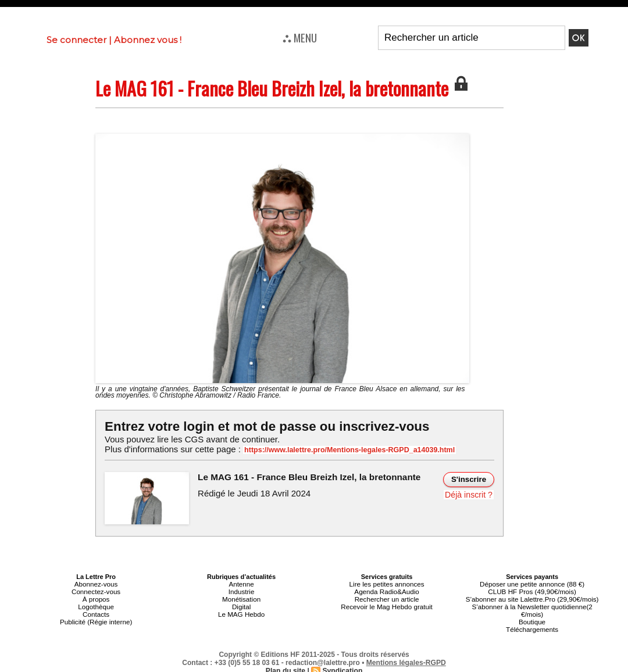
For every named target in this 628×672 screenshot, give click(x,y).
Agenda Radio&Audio (386, 591)
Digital (242, 605)
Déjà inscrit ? (469, 494)
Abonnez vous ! (148, 40)
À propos (96, 598)
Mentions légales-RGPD (406, 659)
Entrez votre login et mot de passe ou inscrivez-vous (265, 426)
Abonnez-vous (96, 584)
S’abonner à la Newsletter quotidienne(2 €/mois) (532, 608)
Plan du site (286, 667)
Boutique (532, 619)
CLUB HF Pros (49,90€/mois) (532, 591)
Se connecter (76, 40)
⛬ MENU (300, 37)
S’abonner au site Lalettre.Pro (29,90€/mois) (532, 598)
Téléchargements (532, 625)
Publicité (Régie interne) (96, 619)
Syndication (342, 667)
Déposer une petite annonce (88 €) (532, 584)
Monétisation (241, 598)
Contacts (96, 612)
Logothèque (96, 605)
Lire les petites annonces (387, 584)
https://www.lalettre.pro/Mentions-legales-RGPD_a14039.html (345, 450)
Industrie (241, 591)
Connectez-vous (96, 591)
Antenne (242, 584)
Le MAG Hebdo (241, 612)
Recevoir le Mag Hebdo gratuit (387, 605)
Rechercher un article (387, 598)
